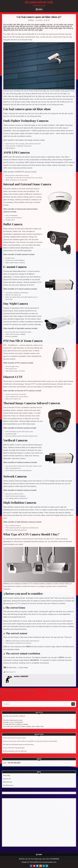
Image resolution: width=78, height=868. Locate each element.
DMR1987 (32, 20)
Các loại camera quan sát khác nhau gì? (39, 17)
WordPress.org (8, 785)
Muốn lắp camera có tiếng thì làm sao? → (62, 691)
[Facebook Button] (31, 866)
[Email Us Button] (47, 866)
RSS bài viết (7, 779)
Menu (40, 9)
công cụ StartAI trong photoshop (14, 748)
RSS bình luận (8, 782)
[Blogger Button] (41, 866)
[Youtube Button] (34, 866)
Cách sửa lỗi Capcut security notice (15, 738)
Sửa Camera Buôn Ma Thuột (39, 2)
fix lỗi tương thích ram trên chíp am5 (15, 751)
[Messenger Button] (37, 866)
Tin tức (48, 20)
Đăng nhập (7, 775)
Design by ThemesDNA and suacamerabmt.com (39, 862)
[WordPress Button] (44, 866)
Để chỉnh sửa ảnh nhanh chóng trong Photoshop (18, 745)
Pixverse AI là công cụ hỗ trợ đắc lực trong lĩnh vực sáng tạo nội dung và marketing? (30, 741)
